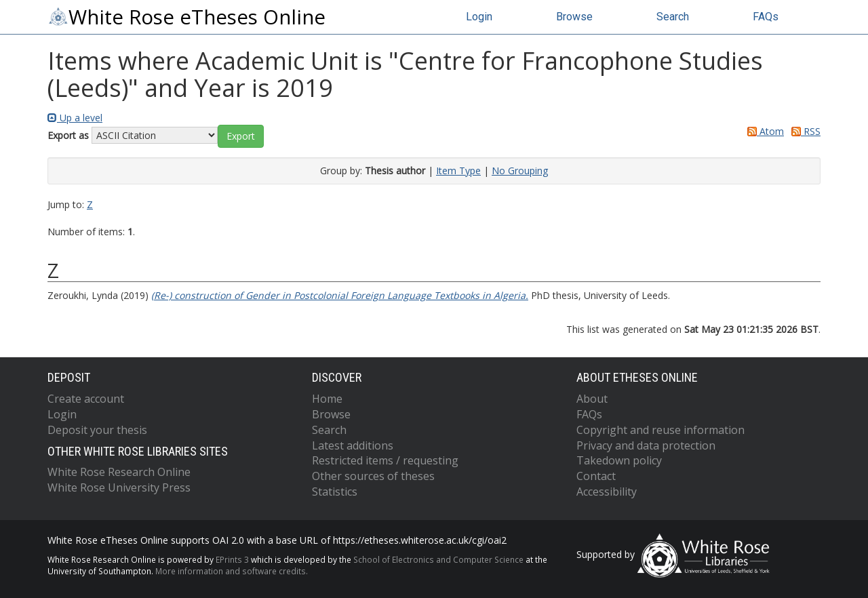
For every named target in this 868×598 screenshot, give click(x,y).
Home (327, 399)
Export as (68, 135)
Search (673, 17)
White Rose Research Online (119, 472)
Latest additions (353, 445)
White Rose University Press (119, 487)
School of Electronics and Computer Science (438, 559)
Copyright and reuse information (660, 430)
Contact (596, 476)
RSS (804, 131)
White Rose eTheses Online (186, 17)
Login (479, 17)
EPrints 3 (232, 559)
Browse (574, 17)
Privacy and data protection (646, 445)
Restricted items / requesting (385, 460)
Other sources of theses (373, 476)
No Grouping (520, 171)
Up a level (75, 118)
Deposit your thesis (97, 430)
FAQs (766, 17)
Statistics (335, 492)
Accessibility (607, 492)
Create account (86, 399)
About (592, 399)
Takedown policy (619, 460)
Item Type (458, 171)
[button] (241, 136)
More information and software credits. (232, 571)
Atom (763, 131)
